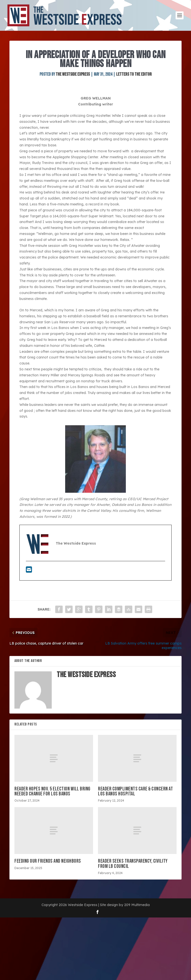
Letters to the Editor (134, 74)
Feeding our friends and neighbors (48, 861)
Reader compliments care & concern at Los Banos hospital (135, 791)
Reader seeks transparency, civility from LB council (133, 864)
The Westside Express (73, 74)
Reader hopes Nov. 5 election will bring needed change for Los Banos (52, 791)
